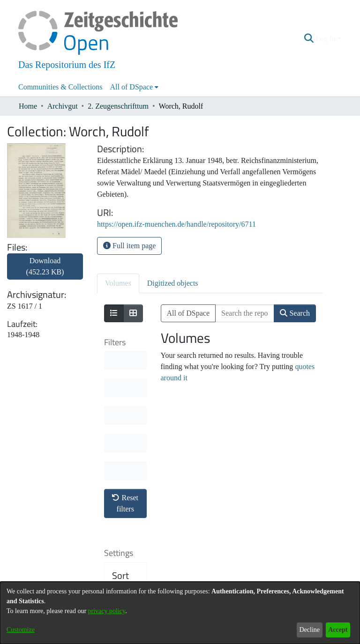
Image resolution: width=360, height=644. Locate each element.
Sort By (120, 443)
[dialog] (180, 613)
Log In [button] (326, 39)
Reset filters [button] (125, 365)
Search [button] (295, 313)
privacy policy (107, 611)
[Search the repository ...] (245, 313)
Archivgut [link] (63, 106)
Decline (309, 630)
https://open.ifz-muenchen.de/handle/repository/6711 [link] (176, 224)
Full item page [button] (129, 246)
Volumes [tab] (118, 283)
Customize (21, 630)
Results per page (127, 520)
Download (45, 266)
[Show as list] (114, 313)
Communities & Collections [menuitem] (60, 87)
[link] (45, 272)
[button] (309, 39)
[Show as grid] (133, 313)
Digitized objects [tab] (173, 283)
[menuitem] (135, 87)
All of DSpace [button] (132, 87)
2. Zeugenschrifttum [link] (118, 106)
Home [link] (28, 106)
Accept (338, 630)
